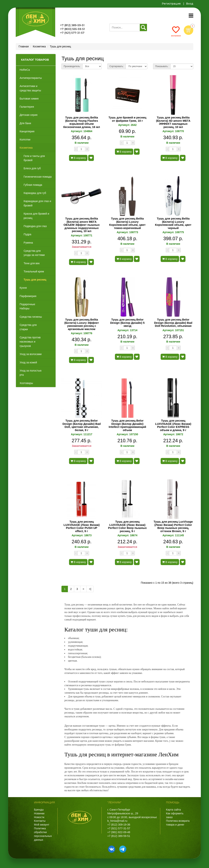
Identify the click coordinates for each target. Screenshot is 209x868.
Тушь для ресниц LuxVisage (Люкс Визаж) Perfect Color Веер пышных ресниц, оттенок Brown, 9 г (173, 526)
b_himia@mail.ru (117, 821)
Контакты (40, 821)
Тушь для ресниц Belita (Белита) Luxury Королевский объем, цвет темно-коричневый (127, 223)
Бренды (39, 810)
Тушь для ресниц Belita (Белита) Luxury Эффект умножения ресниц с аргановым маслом (82, 324)
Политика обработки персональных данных (43, 834)
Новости (39, 817)
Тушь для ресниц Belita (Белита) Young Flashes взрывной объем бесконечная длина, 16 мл (82, 122)
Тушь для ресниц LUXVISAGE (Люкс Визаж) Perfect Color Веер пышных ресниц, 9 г (127, 526)
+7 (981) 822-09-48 (119, 832)
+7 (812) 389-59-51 (72, 25)
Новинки (39, 813)
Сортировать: (117, 66)
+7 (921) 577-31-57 (72, 33)
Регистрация (171, 4)
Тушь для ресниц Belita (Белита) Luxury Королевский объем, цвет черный (173, 223)
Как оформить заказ (175, 815)
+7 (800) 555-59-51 (73, 29)
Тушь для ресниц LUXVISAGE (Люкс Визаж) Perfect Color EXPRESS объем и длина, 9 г (173, 425)
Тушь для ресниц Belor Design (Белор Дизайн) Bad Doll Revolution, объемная (173, 323)
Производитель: (72, 66)
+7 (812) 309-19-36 (119, 825)
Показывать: (162, 66)
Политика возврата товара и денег (178, 823)
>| (90, 589)
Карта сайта (173, 810)
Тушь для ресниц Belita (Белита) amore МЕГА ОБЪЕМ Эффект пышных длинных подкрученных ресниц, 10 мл (82, 225)
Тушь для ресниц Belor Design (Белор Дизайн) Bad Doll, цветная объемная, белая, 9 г (82, 425)
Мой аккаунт (42, 825)
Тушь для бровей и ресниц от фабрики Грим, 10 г (127, 119)
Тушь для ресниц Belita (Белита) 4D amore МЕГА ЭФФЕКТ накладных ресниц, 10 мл (173, 122)
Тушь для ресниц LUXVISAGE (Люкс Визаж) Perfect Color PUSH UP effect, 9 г (82, 526)
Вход (190, 4)
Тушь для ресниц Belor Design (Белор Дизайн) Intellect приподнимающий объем (127, 425)
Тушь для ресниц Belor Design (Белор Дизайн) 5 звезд (127, 323)
